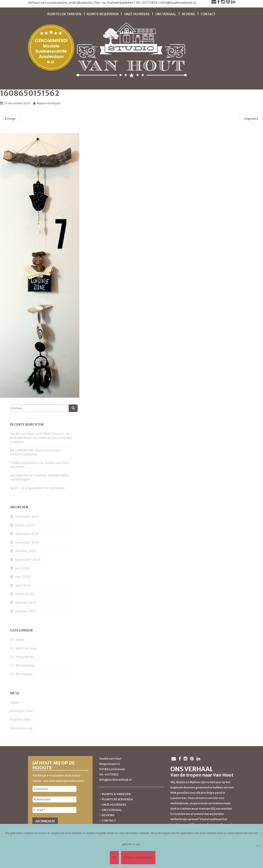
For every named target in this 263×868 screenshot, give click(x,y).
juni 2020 (22, 568)
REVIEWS (108, 815)
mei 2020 (23, 577)
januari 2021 (24, 525)
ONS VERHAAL (112, 810)
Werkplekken (25, 665)
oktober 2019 (25, 611)
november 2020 (27, 542)
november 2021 (27, 517)
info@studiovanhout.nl (178, 3)
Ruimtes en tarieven (64, 14)
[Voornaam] (54, 789)
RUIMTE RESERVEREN (117, 799)
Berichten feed (21, 711)
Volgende (251, 119)
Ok (114, 858)
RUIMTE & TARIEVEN (116, 794)
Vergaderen (24, 657)
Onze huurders (137, 14)
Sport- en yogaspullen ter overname (37, 488)
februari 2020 (26, 603)
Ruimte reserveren (103, 14)
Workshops (24, 674)
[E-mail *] (54, 810)
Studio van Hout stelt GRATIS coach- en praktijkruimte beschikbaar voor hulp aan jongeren (41, 438)
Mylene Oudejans (49, 103)
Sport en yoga (26, 648)
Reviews (188, 14)
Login (14, 702)
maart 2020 (24, 594)
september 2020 (28, 560)
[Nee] (257, 846)
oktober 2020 (26, 551)
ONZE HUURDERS (114, 805)
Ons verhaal (166, 14)
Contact (208, 14)
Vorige (10, 119)
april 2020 (23, 585)
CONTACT (109, 821)
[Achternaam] (54, 799)
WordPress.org (21, 728)
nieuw (20, 640)
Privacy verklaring (138, 858)
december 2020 (27, 534)
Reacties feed (20, 720)
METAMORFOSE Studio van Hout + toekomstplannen (36, 452)
